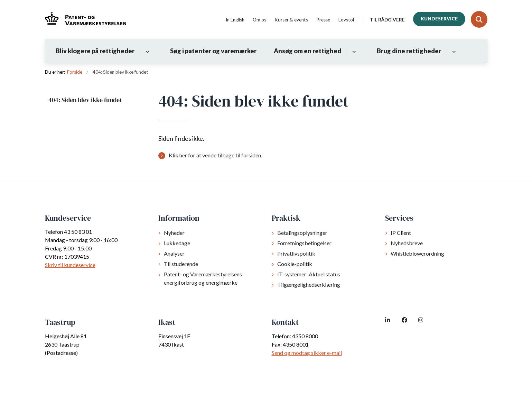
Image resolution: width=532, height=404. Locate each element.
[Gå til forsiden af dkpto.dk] (86, 20)
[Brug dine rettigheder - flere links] (453, 51)
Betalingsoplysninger (302, 233)
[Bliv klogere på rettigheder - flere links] (146, 51)
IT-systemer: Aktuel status (309, 274)
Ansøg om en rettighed (307, 51)
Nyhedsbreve (407, 243)
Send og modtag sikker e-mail (307, 353)
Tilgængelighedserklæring (309, 284)
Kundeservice (439, 19)
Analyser (174, 253)
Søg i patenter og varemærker (213, 51)
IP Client (401, 233)
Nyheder (174, 233)
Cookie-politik (295, 264)
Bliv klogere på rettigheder (95, 51)
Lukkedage (177, 243)
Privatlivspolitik (296, 253)
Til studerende (181, 264)
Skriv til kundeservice (70, 265)
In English (235, 20)
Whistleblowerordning (417, 253)
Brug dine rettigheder (409, 51)
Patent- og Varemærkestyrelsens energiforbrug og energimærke (203, 278)
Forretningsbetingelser (304, 243)
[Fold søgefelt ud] (479, 19)
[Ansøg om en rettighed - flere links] (353, 51)
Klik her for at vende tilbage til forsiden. (215, 155)
